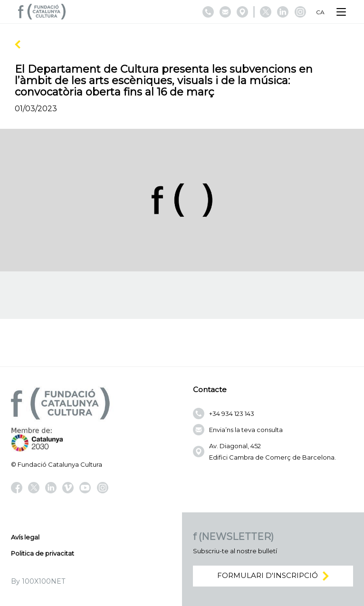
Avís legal (25, 537)
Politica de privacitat (43, 553)
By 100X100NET (38, 581)
